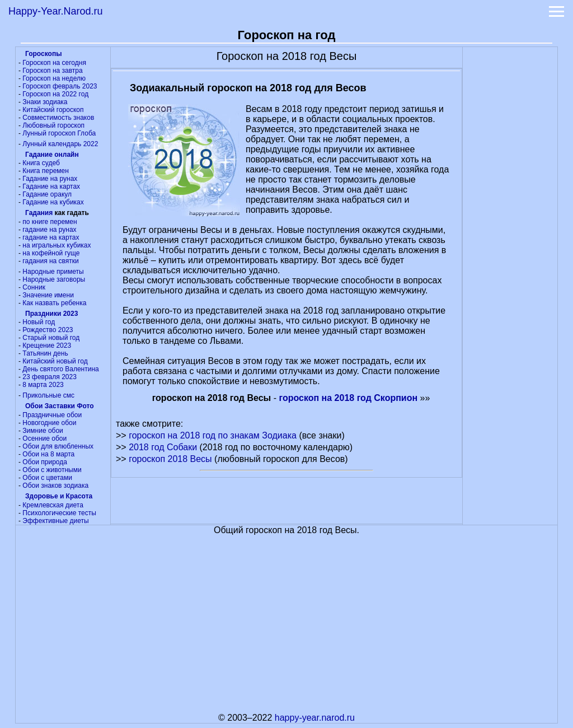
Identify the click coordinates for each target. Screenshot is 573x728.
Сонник (34, 287)
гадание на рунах (49, 230)
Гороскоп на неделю (54, 78)
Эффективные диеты (55, 521)
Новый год (39, 322)
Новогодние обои (49, 423)
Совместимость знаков (58, 118)
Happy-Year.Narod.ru (55, 11)
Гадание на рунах (50, 179)
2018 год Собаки (163, 447)
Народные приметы (53, 272)
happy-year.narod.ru (315, 718)
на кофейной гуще (51, 253)
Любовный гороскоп (53, 125)
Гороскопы (43, 54)
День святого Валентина (60, 369)
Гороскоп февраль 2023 (60, 86)
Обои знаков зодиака (55, 486)
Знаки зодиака (45, 102)
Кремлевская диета (53, 505)
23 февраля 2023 (49, 377)
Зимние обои (43, 431)
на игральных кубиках (57, 245)
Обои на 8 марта (48, 454)
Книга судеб (41, 163)
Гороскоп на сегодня (54, 63)
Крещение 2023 (47, 346)
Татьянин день (45, 353)
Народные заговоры (54, 279)
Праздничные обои (52, 415)
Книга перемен (46, 171)
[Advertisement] (510, 215)
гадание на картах (51, 237)
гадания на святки (50, 261)
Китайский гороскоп (53, 110)
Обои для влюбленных (58, 446)
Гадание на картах (51, 186)
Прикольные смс (48, 395)
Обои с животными (52, 470)
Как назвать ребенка (54, 303)
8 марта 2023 (43, 385)
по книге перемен (50, 222)
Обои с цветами (47, 478)
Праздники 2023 (51, 314)
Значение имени (48, 295)
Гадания (39, 213)
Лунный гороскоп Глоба (59, 133)
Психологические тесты (59, 513)
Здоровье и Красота (59, 496)
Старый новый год (51, 338)
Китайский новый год (55, 361)
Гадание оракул (47, 194)
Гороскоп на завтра (52, 71)
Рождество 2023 (48, 330)
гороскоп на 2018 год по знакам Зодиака (213, 435)
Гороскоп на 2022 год (55, 94)
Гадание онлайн (52, 155)
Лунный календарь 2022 (60, 144)
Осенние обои (44, 438)
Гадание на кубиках (53, 202)
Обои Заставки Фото (60, 406)
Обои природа (45, 462)
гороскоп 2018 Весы (170, 459)
